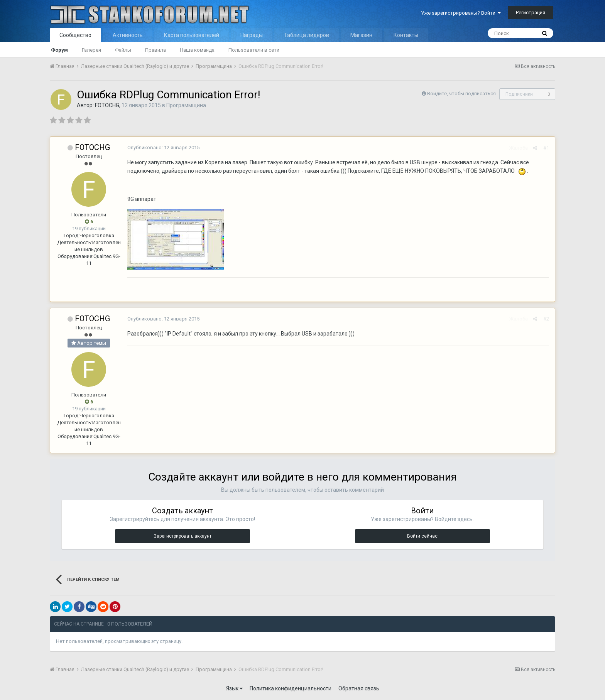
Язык (234, 688)
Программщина (186, 105)
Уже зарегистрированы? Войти (461, 13)
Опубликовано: (163, 148)
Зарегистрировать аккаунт (183, 536)
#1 (546, 148)
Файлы (123, 50)
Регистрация (531, 13)
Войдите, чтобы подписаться (461, 94)
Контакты (406, 35)
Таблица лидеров (307, 35)
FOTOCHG (107, 105)
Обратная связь (359, 688)
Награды (252, 35)
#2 (546, 319)
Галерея (91, 50)
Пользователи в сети (254, 50)
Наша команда (197, 50)
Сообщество (75, 35)
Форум (59, 50)
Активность (128, 35)
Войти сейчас (422, 536)
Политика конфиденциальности (291, 688)
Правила (155, 50)
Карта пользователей (192, 35)
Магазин (361, 35)
